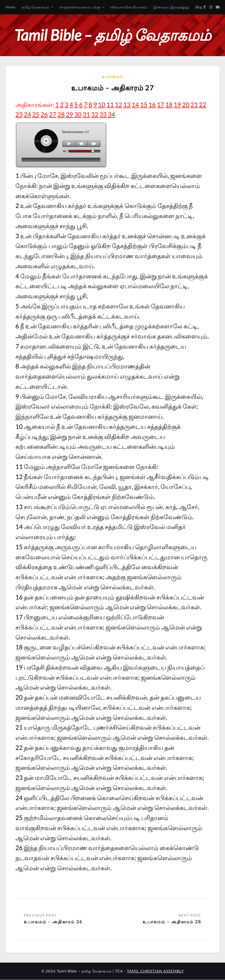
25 (36, 114)
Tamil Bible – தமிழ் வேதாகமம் (113, 35)
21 (194, 105)
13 (127, 105)
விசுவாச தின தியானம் (129, 7)
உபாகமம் (112, 76)
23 (19, 114)
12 (119, 105)
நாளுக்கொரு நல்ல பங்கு (80, 7)
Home (11, 7)
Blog (199, 7)
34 (112, 114)
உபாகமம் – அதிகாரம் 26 (53, 921)
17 (161, 105)
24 (27, 114)
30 (78, 114)
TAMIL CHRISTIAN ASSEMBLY (155, 971)
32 (95, 114)
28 (61, 114)
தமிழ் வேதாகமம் (35, 7)
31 (86, 114)
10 (102, 105)
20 (186, 105)
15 (144, 105)
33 (103, 114)
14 (135, 105)
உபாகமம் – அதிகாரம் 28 (172, 921)
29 (69, 114)
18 (169, 105)
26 (44, 114)
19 (177, 105)
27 (53, 114)
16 (152, 105)
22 (203, 105)
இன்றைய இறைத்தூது (171, 7)
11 (110, 105)
